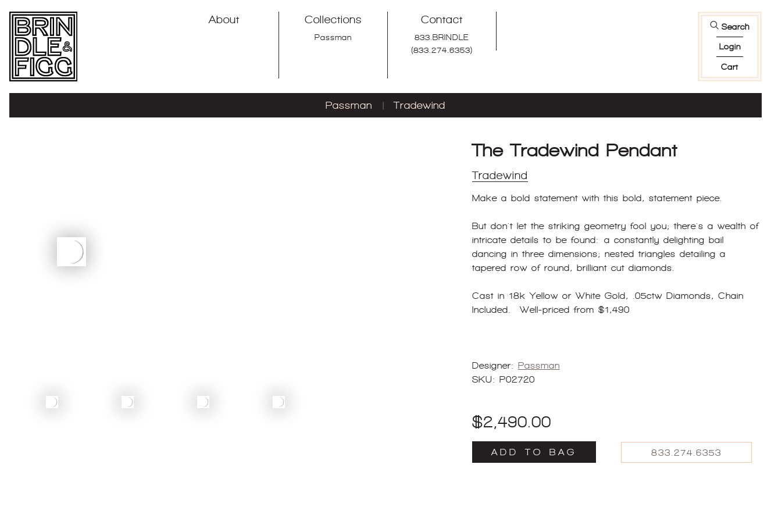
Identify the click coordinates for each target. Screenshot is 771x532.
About (224, 19)
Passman (333, 37)
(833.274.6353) (442, 50)
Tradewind (420, 105)
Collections (333, 19)
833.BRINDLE (442, 37)
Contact (442, 19)
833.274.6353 (686, 453)
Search (736, 27)
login (730, 47)
